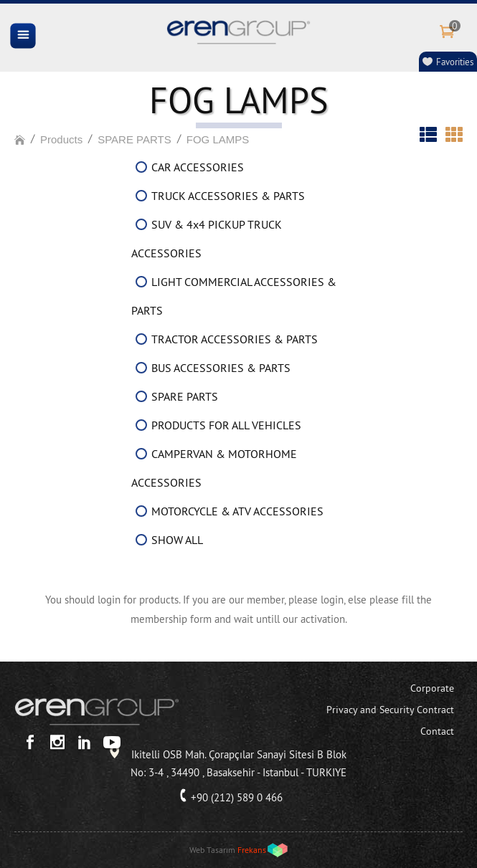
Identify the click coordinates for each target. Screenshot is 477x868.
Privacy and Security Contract (390, 710)
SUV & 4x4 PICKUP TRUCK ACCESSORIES (207, 239)
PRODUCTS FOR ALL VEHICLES (226, 425)
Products (61, 139)
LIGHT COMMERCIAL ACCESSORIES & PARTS (234, 296)
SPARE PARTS (134, 139)
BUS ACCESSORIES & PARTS (221, 368)
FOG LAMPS (218, 139)
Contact (437, 731)
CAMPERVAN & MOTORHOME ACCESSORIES (214, 468)
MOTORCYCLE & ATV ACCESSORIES (237, 511)
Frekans (252, 850)
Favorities (455, 62)
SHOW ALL (177, 540)
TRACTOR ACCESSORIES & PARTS (235, 339)
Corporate (432, 688)
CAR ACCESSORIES (198, 167)
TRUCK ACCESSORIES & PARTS (228, 196)
